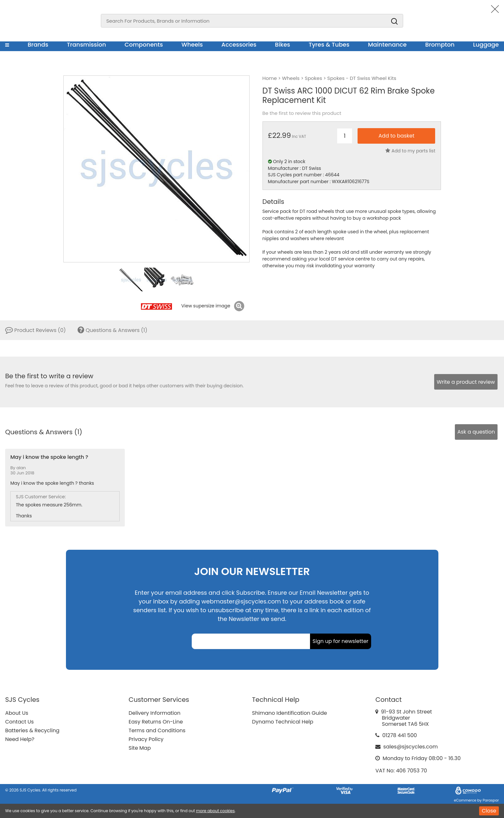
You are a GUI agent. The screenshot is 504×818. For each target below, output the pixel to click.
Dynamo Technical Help (283, 722)
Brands (38, 44)
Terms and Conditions (157, 730)
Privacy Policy (146, 739)
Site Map (140, 748)
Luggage (486, 44)
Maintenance (387, 44)
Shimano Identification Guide (290, 713)
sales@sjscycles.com (411, 747)
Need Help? (20, 739)
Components (144, 44)
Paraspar (491, 800)
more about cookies (215, 811)
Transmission (86, 44)
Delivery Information (155, 713)
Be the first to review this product (302, 113)
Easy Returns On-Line (156, 722)
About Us (17, 713)
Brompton (440, 44)
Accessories (239, 44)
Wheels (192, 44)
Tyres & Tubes (329, 44)
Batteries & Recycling (32, 730)
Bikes (283, 44)
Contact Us (19, 722)
